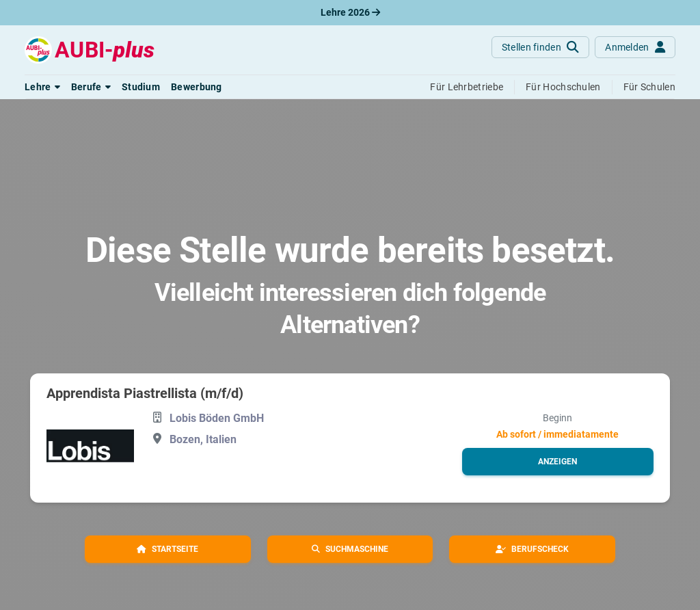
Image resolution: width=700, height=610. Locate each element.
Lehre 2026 (350, 12)
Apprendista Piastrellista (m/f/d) (145, 393)
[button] (42, 87)
